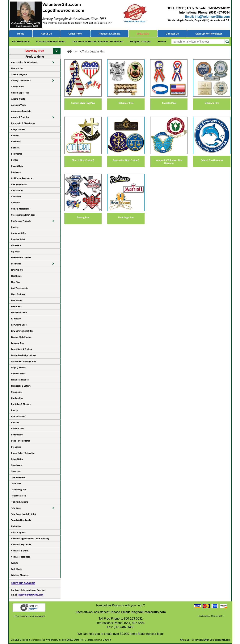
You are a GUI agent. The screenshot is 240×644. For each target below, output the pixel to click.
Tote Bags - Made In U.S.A (24, 514)
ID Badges (16, 319)
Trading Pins (83, 218)
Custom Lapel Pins (20, 93)
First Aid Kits (17, 270)
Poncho (15, 410)
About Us (46, 34)
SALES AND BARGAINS (23, 583)
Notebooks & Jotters (21, 386)
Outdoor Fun (17, 398)
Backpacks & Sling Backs (23, 123)
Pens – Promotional (21, 441)
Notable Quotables (20, 380)
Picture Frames (18, 416)
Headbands (17, 300)
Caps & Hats (17, 166)
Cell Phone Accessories (22, 178)
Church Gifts (17, 191)
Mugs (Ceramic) (19, 368)
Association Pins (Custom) (126, 160)
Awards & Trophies (35, 118)
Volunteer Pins (126, 103)
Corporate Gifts (19, 233)
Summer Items (18, 374)
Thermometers (18, 478)
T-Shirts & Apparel (20, 502)
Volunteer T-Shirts (20, 551)
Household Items (19, 313)
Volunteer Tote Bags (21, 557)
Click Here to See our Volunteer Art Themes (97, 42)
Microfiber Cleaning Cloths (24, 361)
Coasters (15, 203)
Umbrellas (16, 526)
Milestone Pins (212, 103)
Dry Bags (15, 252)
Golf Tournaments (20, 288)
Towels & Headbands (21, 520)
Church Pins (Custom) (83, 160)
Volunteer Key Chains (21, 545)
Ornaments (17, 392)
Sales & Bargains (19, 75)
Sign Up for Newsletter (209, 34)
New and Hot (17, 68)
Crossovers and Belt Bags (23, 215)
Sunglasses (17, 465)
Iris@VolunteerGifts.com (31, 595)
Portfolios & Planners (21, 404)
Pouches (15, 423)
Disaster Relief (18, 239)
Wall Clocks (17, 569)
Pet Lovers (16, 447)
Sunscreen (16, 471)
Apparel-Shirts (18, 99)
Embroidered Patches (21, 258)
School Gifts (17, 459)
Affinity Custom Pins (35, 81)
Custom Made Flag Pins (83, 103)
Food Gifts (35, 264)
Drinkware (16, 245)
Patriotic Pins (18, 429)
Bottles (15, 160)
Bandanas (16, 142)
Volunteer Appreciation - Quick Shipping (30, 539)
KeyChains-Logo (19, 325)
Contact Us (172, 34)
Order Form (75, 34)
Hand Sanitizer (18, 294)
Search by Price (43, 51)
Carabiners (16, 172)
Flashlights (16, 276)
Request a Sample (109, 34)
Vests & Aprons (19, 532)
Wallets (15, 563)
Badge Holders (18, 129)
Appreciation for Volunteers (35, 63)
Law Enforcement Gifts (22, 331)
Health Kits (16, 307)
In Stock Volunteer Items (51, 42)
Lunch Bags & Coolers (22, 349)
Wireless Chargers (20, 575)
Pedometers (17, 435)
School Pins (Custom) (212, 160)
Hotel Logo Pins (126, 218)
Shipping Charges (140, 42)
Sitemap (185, 640)
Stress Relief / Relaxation (23, 453)
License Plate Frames (21, 337)
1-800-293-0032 (132, 619)
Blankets (15, 148)
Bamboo (15, 136)
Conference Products (35, 222)
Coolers (15, 227)
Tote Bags (35, 509)
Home (21, 34)
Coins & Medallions (20, 209)
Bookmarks (17, 154)
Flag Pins (16, 282)
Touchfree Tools (19, 496)
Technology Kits (19, 490)
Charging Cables (19, 184)
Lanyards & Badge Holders (24, 355)
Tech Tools (16, 484)
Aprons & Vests (19, 105)
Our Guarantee (21, 42)
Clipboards (16, 197)
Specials (143, 34)
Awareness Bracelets (21, 111)
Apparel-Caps (18, 87)
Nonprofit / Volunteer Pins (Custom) (169, 162)
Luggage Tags (18, 343)
